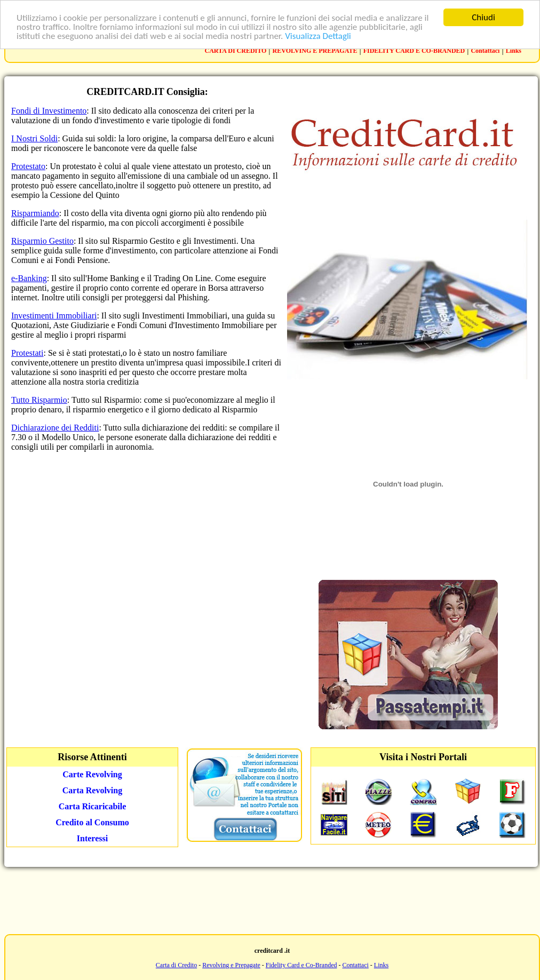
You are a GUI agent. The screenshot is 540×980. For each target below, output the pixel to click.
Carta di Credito (176, 965)
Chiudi (483, 17)
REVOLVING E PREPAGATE (315, 51)
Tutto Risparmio (39, 400)
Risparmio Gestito (42, 241)
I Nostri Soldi (34, 138)
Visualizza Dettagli (318, 35)
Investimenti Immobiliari (54, 316)
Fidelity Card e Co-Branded (301, 965)
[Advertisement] (270, 899)
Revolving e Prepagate (231, 965)
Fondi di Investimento (49, 111)
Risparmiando (35, 213)
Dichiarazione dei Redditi (55, 428)
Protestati (27, 353)
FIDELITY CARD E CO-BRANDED (414, 51)
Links (514, 51)
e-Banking (29, 278)
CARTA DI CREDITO (236, 51)
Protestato (28, 166)
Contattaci (485, 51)
